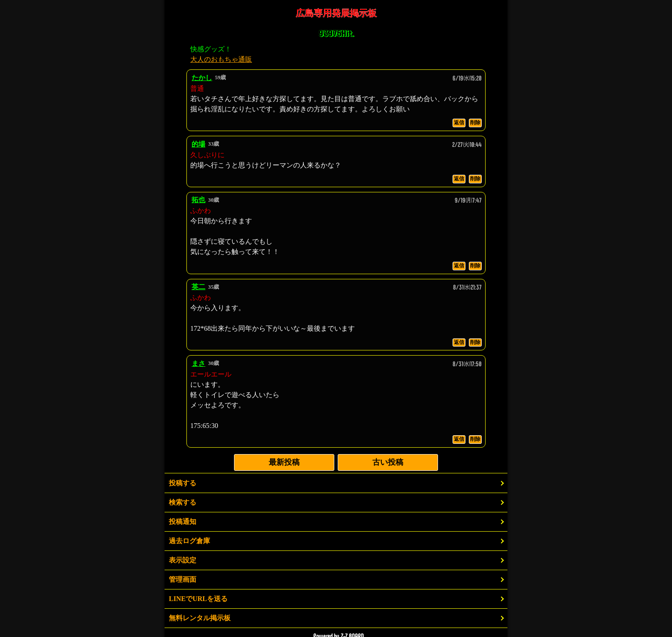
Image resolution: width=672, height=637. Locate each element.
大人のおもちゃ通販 (221, 59)
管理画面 (183, 579)
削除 (475, 123)
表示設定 (183, 560)
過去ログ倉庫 (189, 541)
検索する (183, 502)
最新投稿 (284, 462)
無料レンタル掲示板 (200, 618)
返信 (459, 123)
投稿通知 (183, 522)
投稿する (183, 483)
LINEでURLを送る (198, 599)
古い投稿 (388, 462)
